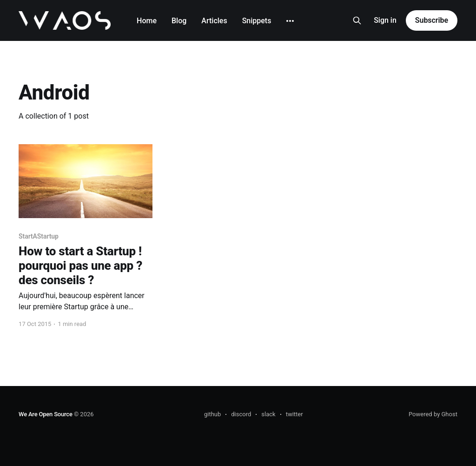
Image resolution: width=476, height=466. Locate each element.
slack (268, 414)
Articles (214, 21)
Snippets (257, 21)
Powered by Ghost (433, 414)
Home (147, 21)
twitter (294, 414)
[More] (290, 21)
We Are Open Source (46, 414)
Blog (179, 21)
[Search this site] (357, 20)
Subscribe (432, 20)
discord (241, 414)
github (212, 414)
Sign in (385, 20)
